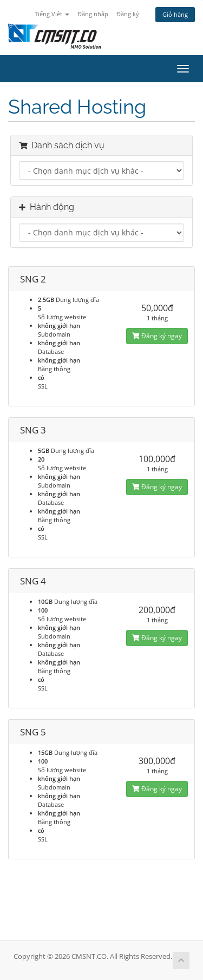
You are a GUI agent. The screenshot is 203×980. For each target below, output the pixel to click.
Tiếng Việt (52, 14)
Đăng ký (128, 14)
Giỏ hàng (175, 14)
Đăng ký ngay (157, 336)
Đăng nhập (93, 14)
